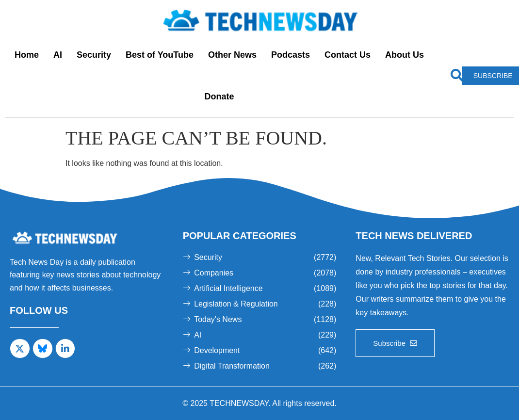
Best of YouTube (160, 55)
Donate (219, 97)
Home (27, 55)
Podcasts (291, 55)
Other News (232, 55)
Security (94, 55)
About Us (405, 55)
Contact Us (348, 55)
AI (58, 55)
